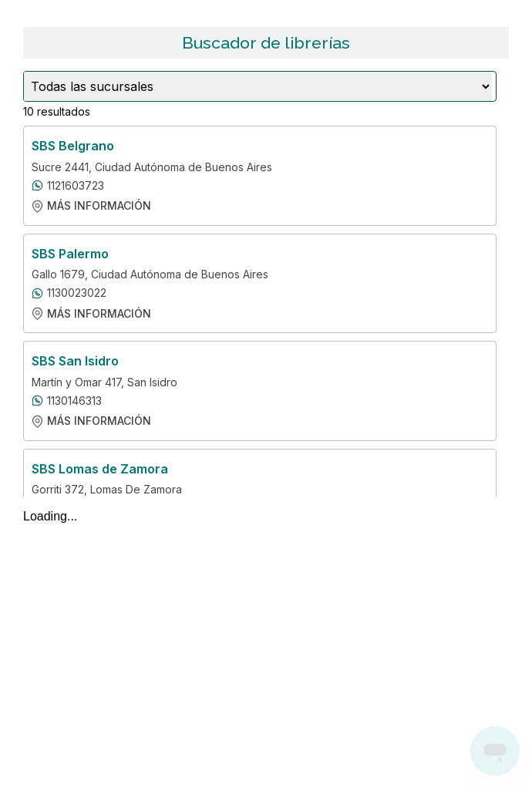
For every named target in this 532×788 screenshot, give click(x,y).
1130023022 (77, 293)
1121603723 (76, 186)
